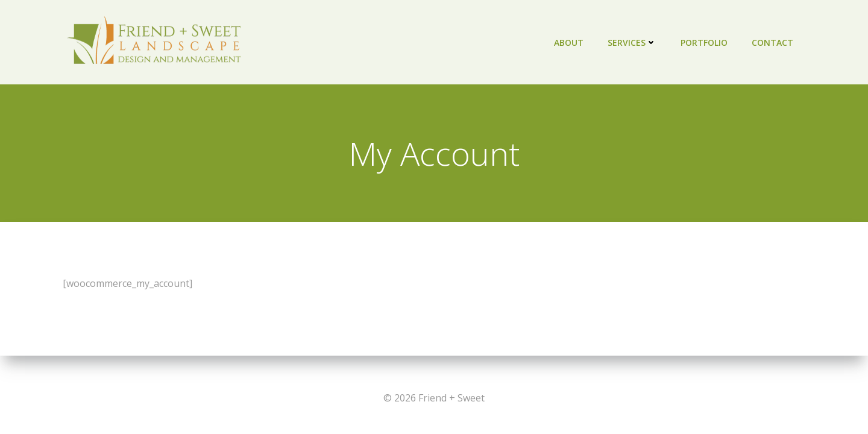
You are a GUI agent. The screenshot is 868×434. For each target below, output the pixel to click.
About (569, 42)
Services (632, 42)
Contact (772, 42)
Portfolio (704, 42)
